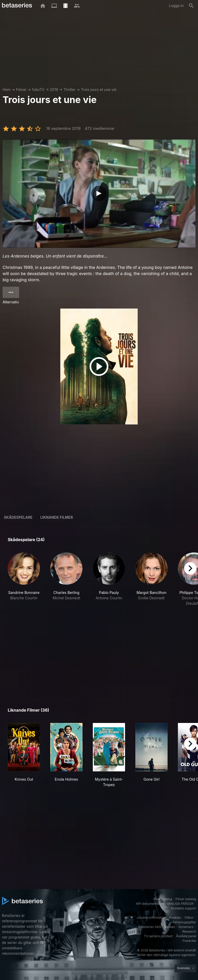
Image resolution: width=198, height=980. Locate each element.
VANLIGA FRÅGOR (180, 904)
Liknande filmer (56, 517)
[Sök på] (191, 6)
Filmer (21, 90)
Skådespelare (18, 517)
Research (189, 931)
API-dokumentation (150, 904)
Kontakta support (183, 908)
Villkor (189, 918)
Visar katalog (162, 899)
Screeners (186, 927)
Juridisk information (151, 918)
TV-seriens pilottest (158, 936)
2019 (54, 90)
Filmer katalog (186, 899)
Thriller (69, 90)
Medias (170, 927)
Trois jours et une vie (99, 90)
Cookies (175, 918)
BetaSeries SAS (150, 927)
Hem (7, 90)
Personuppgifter (184, 922)
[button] (24, 582)
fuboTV (38, 90)
